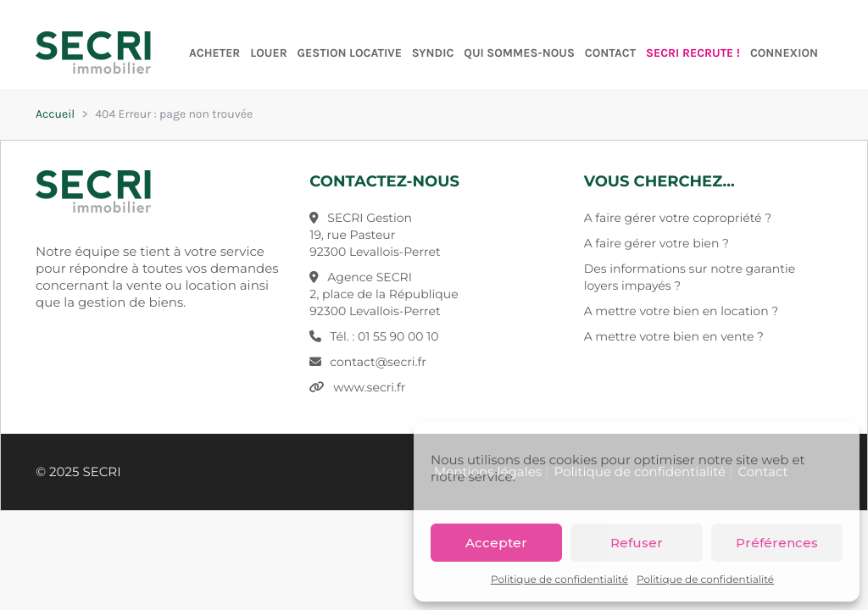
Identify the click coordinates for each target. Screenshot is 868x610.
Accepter (496, 543)
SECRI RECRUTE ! (693, 53)
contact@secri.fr (378, 362)
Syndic (433, 53)
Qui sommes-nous (519, 53)
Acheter (214, 53)
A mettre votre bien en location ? (682, 311)
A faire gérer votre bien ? (657, 243)
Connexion (784, 53)
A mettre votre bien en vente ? (674, 336)
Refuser (637, 543)
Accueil (55, 114)
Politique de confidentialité (559, 580)
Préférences (777, 543)
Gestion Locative (350, 53)
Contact (610, 53)
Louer (268, 53)
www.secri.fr (369, 387)
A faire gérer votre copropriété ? (678, 218)
